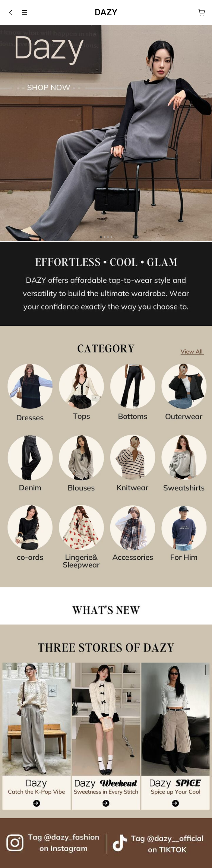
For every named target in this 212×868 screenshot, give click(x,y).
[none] (106, 284)
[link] (106, 133)
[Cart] (202, 13)
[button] (10, 13)
